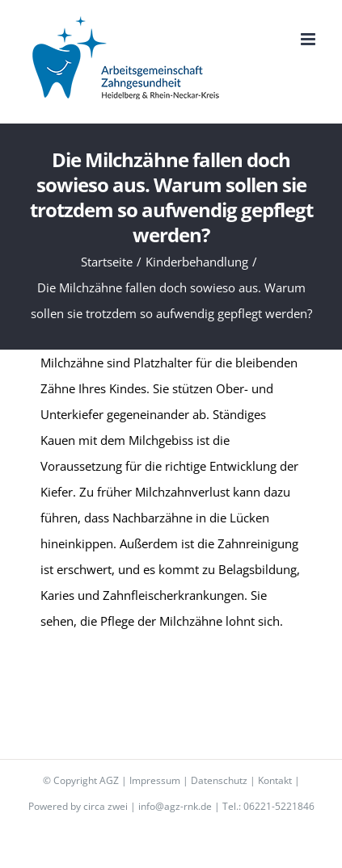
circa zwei (106, 806)
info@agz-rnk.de (175, 806)
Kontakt (275, 780)
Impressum (155, 780)
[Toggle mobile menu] (309, 39)
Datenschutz (219, 780)
